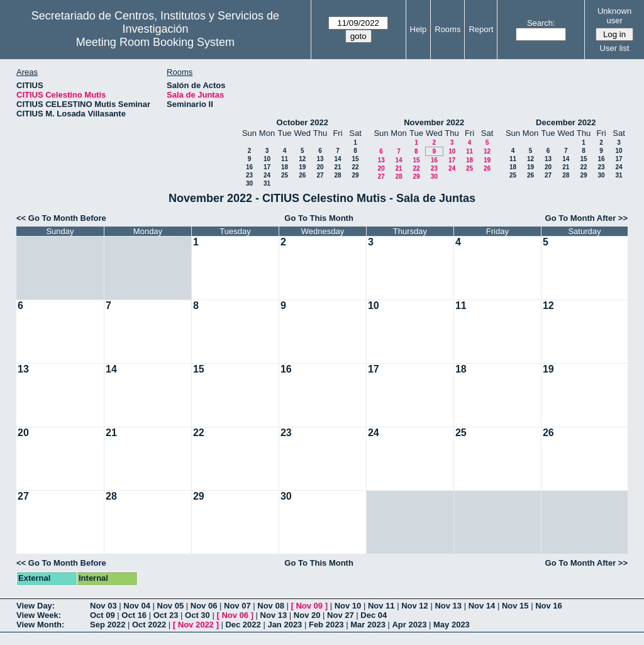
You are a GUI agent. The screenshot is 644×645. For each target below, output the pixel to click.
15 (355, 159)
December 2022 (566, 122)
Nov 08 (271, 606)
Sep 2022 (108, 625)
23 (249, 175)
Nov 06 (204, 606)
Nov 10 (348, 606)
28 (337, 175)
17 (267, 167)
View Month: (40, 625)
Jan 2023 (285, 625)
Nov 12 (415, 606)
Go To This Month (319, 218)
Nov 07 (237, 606)
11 (285, 159)
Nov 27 (341, 615)
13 (320, 159)
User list (615, 48)
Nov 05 (171, 606)
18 (285, 167)
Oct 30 (197, 615)
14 (337, 159)
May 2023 (452, 625)
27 (320, 175)
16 (249, 167)
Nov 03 (103, 606)
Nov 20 (307, 615)
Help (419, 29)
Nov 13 (448, 606)
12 (302, 159)
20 (320, 167)
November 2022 (434, 122)
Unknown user (614, 16)
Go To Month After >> (586, 218)
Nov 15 (515, 606)
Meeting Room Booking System (155, 42)
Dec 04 (374, 615)
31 (267, 183)
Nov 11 (381, 606)
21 (337, 167)
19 (302, 167)
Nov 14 (482, 606)
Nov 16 (549, 606)
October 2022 (303, 122)
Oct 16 (134, 615)
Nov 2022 (196, 625)
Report (481, 29)
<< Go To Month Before (61, 218)
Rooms (447, 29)
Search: (541, 23)
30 (249, 183)
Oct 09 (103, 615)
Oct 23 (166, 615)
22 (355, 167)
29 (355, 175)
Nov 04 (137, 606)
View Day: (36, 606)
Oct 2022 (149, 625)
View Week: (39, 615)
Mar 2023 (368, 625)
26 (302, 175)
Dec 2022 (243, 625)
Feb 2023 (326, 625)
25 (285, 175)
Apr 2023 (409, 625)
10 (267, 159)
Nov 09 (309, 606)
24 (267, 175)
